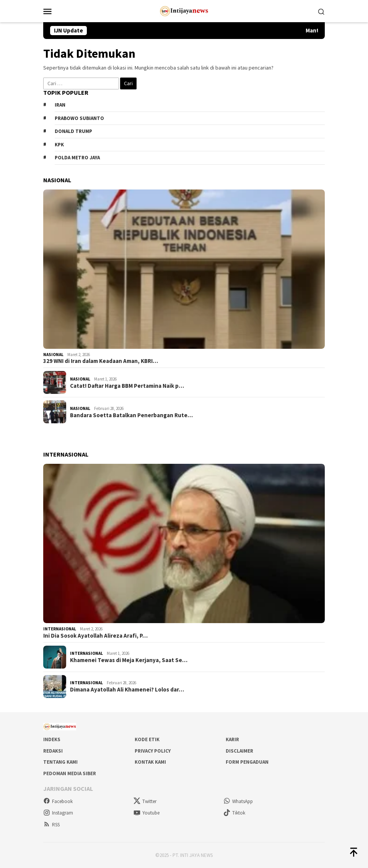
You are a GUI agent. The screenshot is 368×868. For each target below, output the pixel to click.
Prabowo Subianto (79, 118)
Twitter (145, 801)
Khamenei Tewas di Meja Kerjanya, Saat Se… (129, 660)
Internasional (60, 629)
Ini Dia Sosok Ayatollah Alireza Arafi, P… (95, 636)
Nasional (53, 355)
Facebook (58, 801)
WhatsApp (238, 801)
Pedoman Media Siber (70, 773)
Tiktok (234, 813)
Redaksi (53, 751)
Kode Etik (147, 739)
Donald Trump (73, 131)
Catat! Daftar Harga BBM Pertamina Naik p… (127, 386)
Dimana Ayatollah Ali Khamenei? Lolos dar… (127, 690)
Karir (232, 739)
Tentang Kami (60, 762)
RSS (51, 825)
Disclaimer (239, 751)
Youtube (147, 813)
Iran (60, 105)
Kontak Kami (150, 762)
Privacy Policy (153, 751)
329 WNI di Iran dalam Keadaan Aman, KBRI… (101, 361)
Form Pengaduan (247, 762)
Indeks (52, 739)
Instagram (58, 813)
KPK (59, 145)
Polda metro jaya (77, 158)
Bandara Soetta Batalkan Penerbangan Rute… (131, 415)
